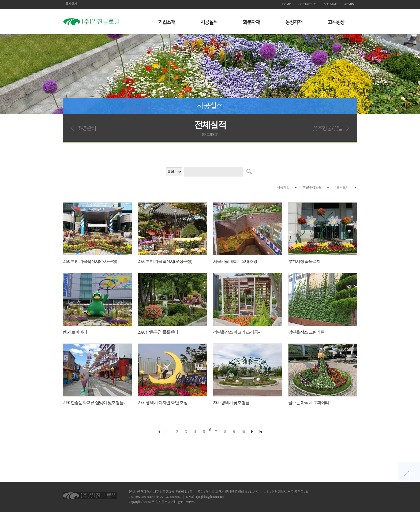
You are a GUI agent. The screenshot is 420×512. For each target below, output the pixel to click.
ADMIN (349, 4)
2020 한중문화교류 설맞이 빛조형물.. (94, 403)
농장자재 (294, 22)
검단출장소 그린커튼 (306, 332)
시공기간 (283, 187)
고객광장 (336, 22)
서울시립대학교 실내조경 (235, 261)
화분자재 (251, 22)
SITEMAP (330, 4)
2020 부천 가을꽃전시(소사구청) (90, 261)
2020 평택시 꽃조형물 (231, 403)
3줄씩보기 (342, 187)
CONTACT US (307, 4)
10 (243, 432)
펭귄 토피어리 (75, 332)
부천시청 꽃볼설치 (304, 261)
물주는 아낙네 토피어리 (309, 403)
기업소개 (166, 22)
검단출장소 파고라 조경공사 (237, 332)
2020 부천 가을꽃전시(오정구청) (165, 261)
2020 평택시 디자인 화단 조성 (163, 403)
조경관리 (87, 128)
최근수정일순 (312, 187)
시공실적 (209, 22)
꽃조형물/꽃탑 (328, 128)
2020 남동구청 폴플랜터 (158, 332)
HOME (287, 4)
